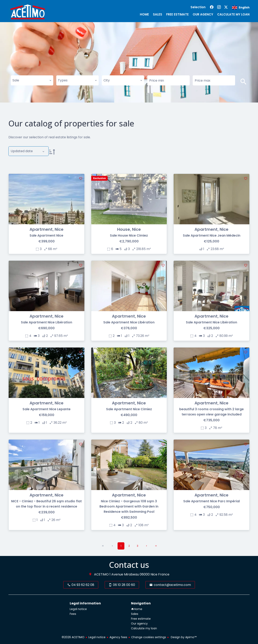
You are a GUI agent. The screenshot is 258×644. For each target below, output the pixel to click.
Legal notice (97, 637)
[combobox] (32, 80)
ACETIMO (101, 574)
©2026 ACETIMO (73, 637)
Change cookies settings (149, 637)
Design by (183, 637)
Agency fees (118, 637)
